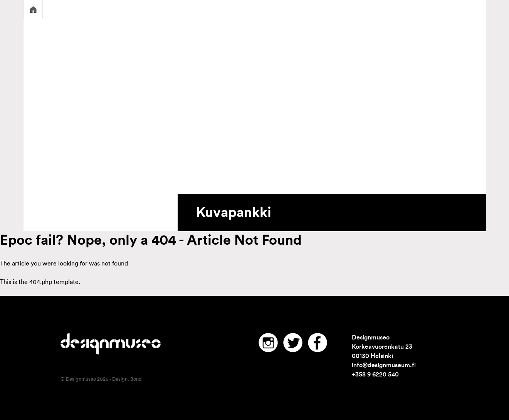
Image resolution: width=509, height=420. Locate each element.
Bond (136, 379)
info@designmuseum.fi (384, 365)
